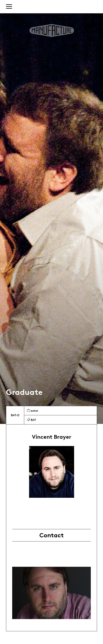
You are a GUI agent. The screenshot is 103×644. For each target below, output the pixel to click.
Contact (52, 535)
